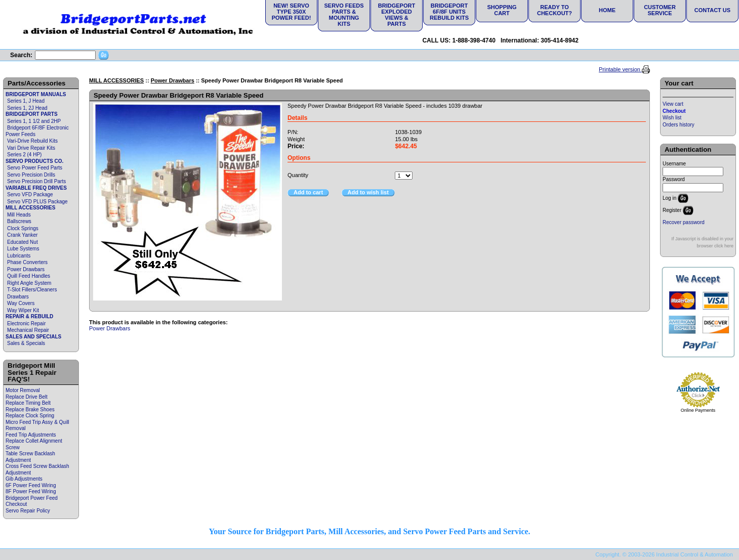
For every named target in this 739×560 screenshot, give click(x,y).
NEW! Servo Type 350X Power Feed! (292, 12)
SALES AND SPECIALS (33, 337)
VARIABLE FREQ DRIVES (36, 188)
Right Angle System (29, 283)
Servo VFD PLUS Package (37, 202)
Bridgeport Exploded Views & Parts (397, 15)
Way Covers (21, 303)
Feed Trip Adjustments (31, 435)
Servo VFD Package (30, 195)
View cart (673, 104)
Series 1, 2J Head (27, 108)
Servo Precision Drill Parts (36, 181)
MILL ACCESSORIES (30, 208)
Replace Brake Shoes (30, 410)
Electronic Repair (26, 324)
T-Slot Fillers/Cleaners (32, 290)
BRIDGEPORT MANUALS (36, 94)
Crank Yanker (22, 235)
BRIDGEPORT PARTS (32, 114)
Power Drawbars (26, 269)
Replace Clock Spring (30, 416)
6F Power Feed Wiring (31, 485)
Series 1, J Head (26, 101)
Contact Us (712, 10)
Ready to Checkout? (555, 10)
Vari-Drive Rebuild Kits (32, 141)
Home (607, 10)
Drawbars (18, 297)
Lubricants (19, 256)
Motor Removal (23, 390)
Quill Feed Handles (29, 276)
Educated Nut (23, 242)
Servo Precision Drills (31, 175)
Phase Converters (27, 262)
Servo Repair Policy (28, 511)
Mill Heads (19, 215)
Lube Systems (23, 249)
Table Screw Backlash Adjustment (30, 457)
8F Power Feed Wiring (31, 491)
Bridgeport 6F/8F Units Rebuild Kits (449, 12)
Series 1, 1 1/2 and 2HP (34, 121)
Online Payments (698, 410)
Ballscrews (19, 221)
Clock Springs (23, 228)
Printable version (620, 69)
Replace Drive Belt (27, 397)
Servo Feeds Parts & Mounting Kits (344, 15)
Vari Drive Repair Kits (31, 148)
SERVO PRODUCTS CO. (34, 161)
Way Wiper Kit (23, 310)
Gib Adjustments (24, 479)
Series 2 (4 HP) (24, 155)
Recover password (684, 222)
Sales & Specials (26, 343)
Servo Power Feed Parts (35, 168)
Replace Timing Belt (28, 403)
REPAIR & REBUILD (29, 316)
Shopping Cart (502, 10)
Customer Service (660, 10)
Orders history (679, 125)
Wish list (672, 118)
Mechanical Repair (28, 330)
